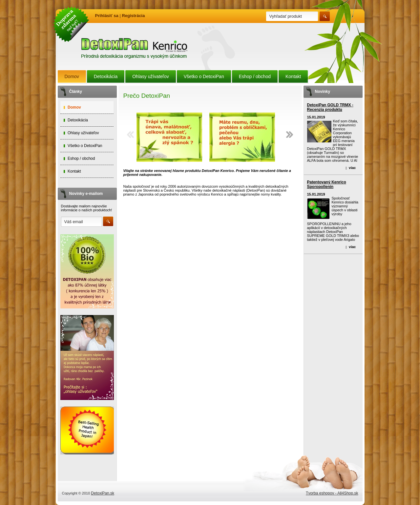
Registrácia (133, 16)
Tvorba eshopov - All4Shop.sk (332, 493)
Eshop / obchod (255, 76)
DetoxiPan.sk (103, 493)
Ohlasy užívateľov (150, 76)
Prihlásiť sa (107, 16)
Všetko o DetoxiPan (204, 76)
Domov (72, 76)
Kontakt (293, 76)
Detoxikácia (106, 76)
